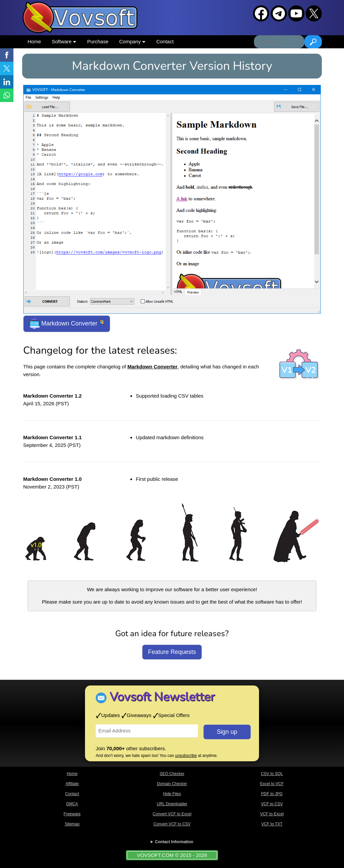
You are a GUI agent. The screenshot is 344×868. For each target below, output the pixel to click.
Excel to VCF (272, 784)
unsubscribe (186, 756)
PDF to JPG (272, 794)
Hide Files (172, 794)
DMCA (72, 804)
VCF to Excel (272, 814)
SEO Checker (172, 774)
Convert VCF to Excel (172, 814)
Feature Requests (172, 652)
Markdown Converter (67, 324)
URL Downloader (172, 804)
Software (64, 41)
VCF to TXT (272, 824)
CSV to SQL (272, 774)
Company (132, 41)
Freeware (72, 814)
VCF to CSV (272, 804)
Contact (165, 41)
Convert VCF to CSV (172, 824)
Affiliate (72, 784)
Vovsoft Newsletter (162, 697)
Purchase (98, 41)
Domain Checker (172, 784)
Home (34, 41)
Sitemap (72, 824)
